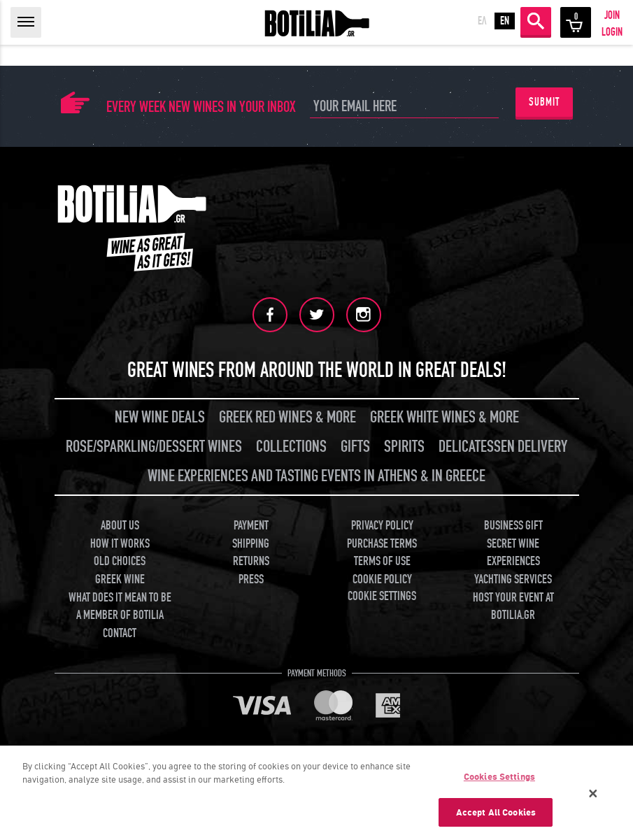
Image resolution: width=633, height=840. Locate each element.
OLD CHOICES (120, 561)
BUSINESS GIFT (513, 526)
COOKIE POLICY (382, 579)
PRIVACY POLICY (382, 526)
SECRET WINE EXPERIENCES (513, 553)
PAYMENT (251, 526)
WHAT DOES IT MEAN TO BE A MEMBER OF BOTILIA (120, 607)
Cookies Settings (499, 782)
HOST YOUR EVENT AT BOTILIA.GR (513, 607)
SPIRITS (404, 447)
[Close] (593, 798)
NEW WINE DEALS (160, 417)
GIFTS (355, 447)
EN (505, 21)
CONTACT (120, 633)
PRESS (251, 579)
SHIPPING (251, 544)
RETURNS (251, 561)
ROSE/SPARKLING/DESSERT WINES (154, 447)
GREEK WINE (120, 579)
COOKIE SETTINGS (382, 596)
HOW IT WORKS (120, 544)
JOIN (612, 15)
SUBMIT (544, 102)
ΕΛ (482, 21)
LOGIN (612, 32)
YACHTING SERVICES (513, 579)
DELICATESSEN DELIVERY (503, 447)
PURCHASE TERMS (382, 544)
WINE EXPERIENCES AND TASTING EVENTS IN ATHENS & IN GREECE (316, 476)
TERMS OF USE (382, 561)
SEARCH (536, 21)
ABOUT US (120, 526)
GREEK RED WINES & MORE (287, 417)
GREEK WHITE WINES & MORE (444, 417)
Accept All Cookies (496, 817)
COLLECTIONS (291, 447)
